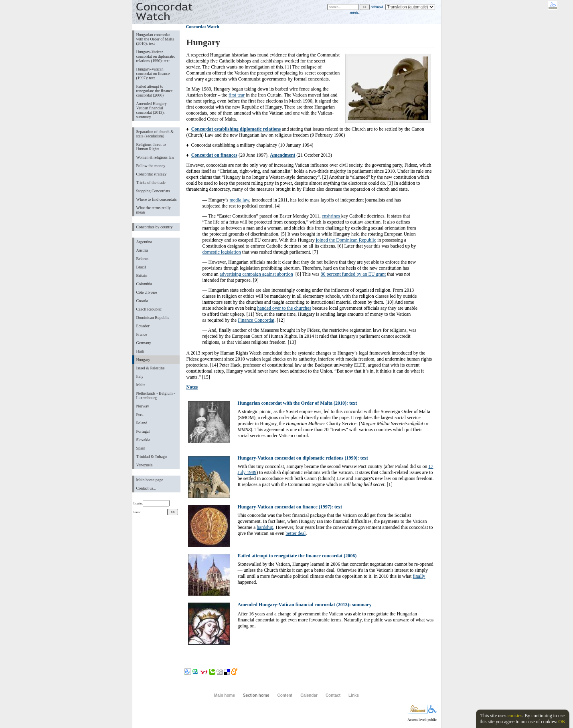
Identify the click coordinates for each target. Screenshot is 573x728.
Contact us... (146, 488)
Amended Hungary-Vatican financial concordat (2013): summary (152, 110)
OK (562, 722)
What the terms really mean (154, 210)
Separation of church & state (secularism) (155, 134)
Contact (333, 695)
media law (240, 200)
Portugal (143, 431)
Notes (192, 387)
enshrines (331, 216)
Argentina (144, 242)
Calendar (309, 695)
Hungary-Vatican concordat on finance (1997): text (153, 74)
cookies (515, 716)
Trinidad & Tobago (152, 457)
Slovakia (143, 440)
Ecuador (143, 326)
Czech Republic (149, 309)
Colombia (144, 284)
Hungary (143, 360)
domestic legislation (222, 252)
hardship (265, 527)
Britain (142, 275)
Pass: (151, 512)
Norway (143, 406)
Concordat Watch (203, 26)
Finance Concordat (256, 320)
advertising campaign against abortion (256, 274)
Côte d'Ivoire (147, 292)
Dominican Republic (153, 318)
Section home (256, 695)
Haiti (140, 351)
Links (354, 695)
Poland (142, 423)
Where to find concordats (157, 199)
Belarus (143, 259)
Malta (141, 385)
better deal (296, 533)
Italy (140, 376)
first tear (237, 95)
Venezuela (145, 465)
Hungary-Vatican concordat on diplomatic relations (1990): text (156, 56)
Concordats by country (155, 227)
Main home (225, 695)
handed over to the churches (284, 308)
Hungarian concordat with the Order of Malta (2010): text (155, 39)
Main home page (150, 480)
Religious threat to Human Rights (151, 147)
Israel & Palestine (151, 368)
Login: (152, 503)
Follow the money (151, 166)
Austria (142, 250)
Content (285, 695)
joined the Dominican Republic (346, 240)
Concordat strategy (152, 174)
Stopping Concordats (153, 191)
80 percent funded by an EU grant (353, 274)
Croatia (142, 301)
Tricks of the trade (151, 183)
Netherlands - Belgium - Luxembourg (156, 395)
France (142, 334)
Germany (144, 343)
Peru (140, 414)
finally (419, 576)
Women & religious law (155, 157)
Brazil (141, 267)
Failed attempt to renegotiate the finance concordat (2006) (155, 91)
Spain (141, 448)
